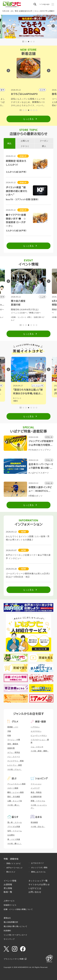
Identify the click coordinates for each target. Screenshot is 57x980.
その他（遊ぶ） (14, 805)
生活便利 (11, 835)
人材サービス (9, 901)
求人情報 (8, 888)
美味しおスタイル (38, 872)
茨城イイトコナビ (14, 863)
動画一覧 (8, 892)
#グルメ (41, 317)
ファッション (36, 784)
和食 (9, 735)
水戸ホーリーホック (15, 868)
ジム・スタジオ (37, 747)
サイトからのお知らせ (39, 884)
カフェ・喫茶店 (14, 752)
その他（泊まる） (38, 826)
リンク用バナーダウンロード (15, 935)
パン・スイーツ (14, 756)
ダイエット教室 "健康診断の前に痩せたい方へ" (17, 191)
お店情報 (8, 884)
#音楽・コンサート (19, 317)
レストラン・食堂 (15, 765)
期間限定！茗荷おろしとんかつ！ (16, 163)
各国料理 (11, 748)
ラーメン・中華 (14, 740)
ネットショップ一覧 (38, 881)
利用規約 (7, 931)
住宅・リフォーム (15, 831)
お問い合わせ (35, 892)
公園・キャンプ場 (15, 801)
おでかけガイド (38, 863)
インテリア (35, 788)
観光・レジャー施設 (16, 792)
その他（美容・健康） (40, 751)
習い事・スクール (15, 822)
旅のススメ (11, 872)
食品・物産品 (36, 792)
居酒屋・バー (13, 727)
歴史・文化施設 (14, 796)
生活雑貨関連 (36, 796)
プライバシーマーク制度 (14, 959)
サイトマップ (9, 939)
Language (45, 4)
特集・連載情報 (11, 859)
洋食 (9, 731)
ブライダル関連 (14, 826)
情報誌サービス (10, 905)
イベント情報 (10, 881)
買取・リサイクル (38, 801)
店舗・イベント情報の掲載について (18, 909)
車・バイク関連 (14, 839)
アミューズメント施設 (16, 784)
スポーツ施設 (13, 788)
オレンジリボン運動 (39, 867)
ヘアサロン (35, 727)
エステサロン (36, 731)
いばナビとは (35, 888)
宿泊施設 (34, 822)
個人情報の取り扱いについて (15, 926)
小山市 (40, 386)
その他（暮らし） (15, 843)
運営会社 (7, 918)
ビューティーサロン (39, 735)
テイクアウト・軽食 (16, 761)
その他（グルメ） (15, 769)
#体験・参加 (32, 317)
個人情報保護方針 (11, 922)
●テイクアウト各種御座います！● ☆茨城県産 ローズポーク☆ (16, 220)
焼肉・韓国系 (13, 744)
